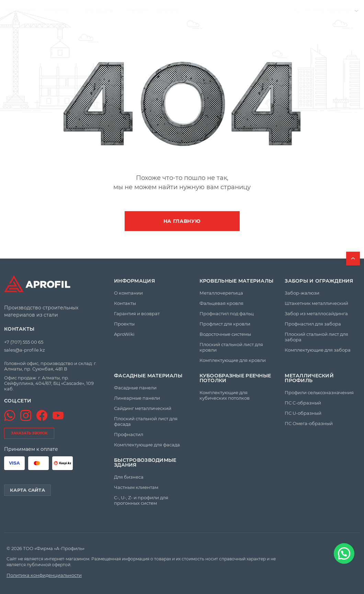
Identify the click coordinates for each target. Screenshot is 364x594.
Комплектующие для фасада (147, 445)
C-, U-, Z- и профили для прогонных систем (141, 500)
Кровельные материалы (237, 281)
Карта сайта (27, 490)
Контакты (138, 11)
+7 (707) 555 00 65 (327, 11)
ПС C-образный (303, 403)
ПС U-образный (303, 413)
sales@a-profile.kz (25, 350)
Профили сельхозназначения (319, 392)
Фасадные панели (135, 388)
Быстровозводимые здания (145, 462)
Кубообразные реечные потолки (235, 378)
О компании (97, 11)
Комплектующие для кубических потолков (225, 395)
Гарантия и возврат (137, 313)
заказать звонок (29, 433)
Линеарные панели (137, 398)
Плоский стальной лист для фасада (146, 421)
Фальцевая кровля (221, 303)
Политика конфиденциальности (44, 575)
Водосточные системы (225, 334)
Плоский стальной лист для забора (316, 337)
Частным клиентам (136, 487)
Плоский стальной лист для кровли (231, 347)
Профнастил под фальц (227, 313)
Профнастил (129, 434)
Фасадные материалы (148, 376)
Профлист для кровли (225, 324)
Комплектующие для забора (318, 350)
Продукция (19, 11)
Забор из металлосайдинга (316, 313)
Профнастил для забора (313, 324)
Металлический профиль (309, 378)
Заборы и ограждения (319, 281)
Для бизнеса (129, 477)
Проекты (57, 11)
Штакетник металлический (316, 303)
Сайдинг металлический (143, 408)
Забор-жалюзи (302, 293)
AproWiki (169, 11)
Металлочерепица (221, 293)
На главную (182, 221)
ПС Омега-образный (309, 423)
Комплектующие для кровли (233, 360)
